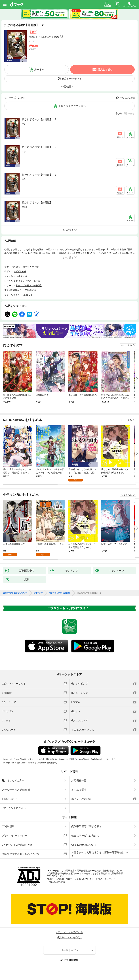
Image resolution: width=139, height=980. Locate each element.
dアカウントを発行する (69, 932)
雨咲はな (33, 37)
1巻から (118, 114)
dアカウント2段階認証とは (17, 845)
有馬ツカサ (46, 37)
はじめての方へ (13, 780)
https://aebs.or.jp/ (57, 882)
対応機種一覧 (79, 780)
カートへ (39, 70)
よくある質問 (79, 790)
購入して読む (105, 70)
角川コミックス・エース (28, 281)
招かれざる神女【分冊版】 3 (39, 175)
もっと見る (127, 345)
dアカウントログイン (14, 808)
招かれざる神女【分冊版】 (29, 286)
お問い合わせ (9, 799)
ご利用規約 (8, 826)
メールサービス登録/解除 (16, 790)
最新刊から (129, 114)
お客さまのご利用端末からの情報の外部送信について (100, 854)
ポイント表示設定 (81, 799)
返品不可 (33, 49)
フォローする (62, 37)
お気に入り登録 (127, 98)
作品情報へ (68, 87)
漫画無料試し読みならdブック (15, 593)
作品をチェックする (72, 79)
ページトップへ (69, 950)
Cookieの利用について (84, 845)
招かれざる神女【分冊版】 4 (39, 202)
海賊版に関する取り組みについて (21, 854)
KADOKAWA (20, 271)
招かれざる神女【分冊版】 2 (39, 147)
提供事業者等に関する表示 (87, 826)
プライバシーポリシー (14, 835)
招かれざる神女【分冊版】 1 (39, 119)
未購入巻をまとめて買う (72, 106)
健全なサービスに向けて (85, 835)
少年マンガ (22, 276)
